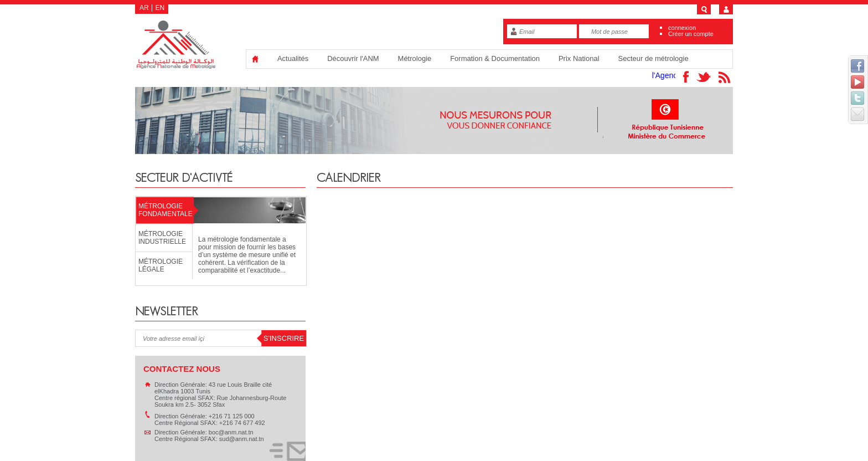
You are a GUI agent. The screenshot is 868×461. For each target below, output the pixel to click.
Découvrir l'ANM (353, 58)
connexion (682, 28)
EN (160, 8)
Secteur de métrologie (653, 58)
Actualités (293, 58)
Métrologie (415, 58)
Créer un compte (691, 34)
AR (144, 8)
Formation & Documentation (495, 58)
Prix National (579, 58)
